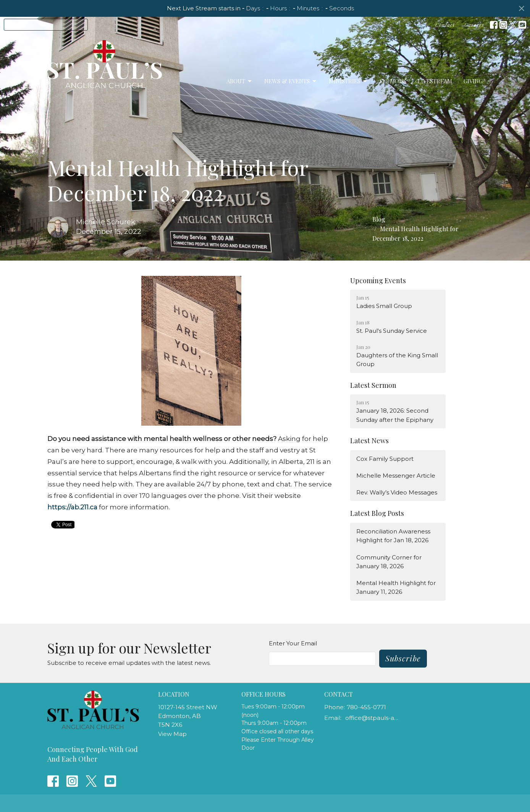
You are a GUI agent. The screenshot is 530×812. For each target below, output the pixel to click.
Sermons (393, 81)
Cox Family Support (385, 459)
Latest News (369, 441)
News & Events (291, 81)
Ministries (348, 81)
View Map (172, 734)
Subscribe (403, 658)
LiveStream (435, 81)
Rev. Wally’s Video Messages (397, 492)
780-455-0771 (366, 707)
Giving (473, 81)
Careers (474, 25)
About (240, 81)
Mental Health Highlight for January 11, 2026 (396, 587)
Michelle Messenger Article (396, 476)
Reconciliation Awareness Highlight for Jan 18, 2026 (393, 536)
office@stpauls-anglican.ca (372, 718)
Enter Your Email (293, 643)
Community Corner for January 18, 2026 (389, 562)
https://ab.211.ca (72, 507)
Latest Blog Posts (377, 513)
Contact (445, 25)
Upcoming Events (378, 280)
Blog (379, 219)
